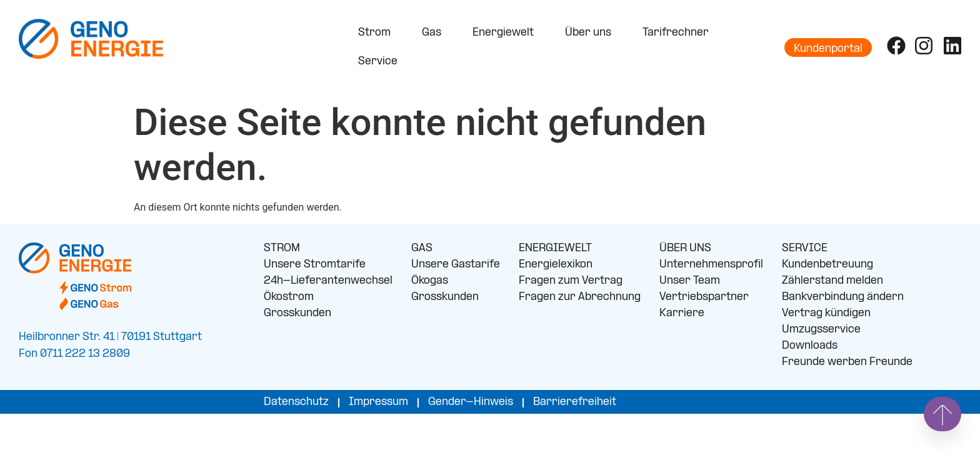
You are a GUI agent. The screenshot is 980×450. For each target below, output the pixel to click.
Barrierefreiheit (575, 402)
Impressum (378, 402)
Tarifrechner (676, 33)
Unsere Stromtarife (315, 265)
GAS (422, 248)
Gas (435, 33)
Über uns (591, 33)
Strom (377, 33)
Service (381, 62)
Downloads (810, 346)
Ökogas (430, 281)
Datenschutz (296, 402)
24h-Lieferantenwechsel (328, 281)
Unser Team (690, 281)
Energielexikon (556, 265)
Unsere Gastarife (456, 265)
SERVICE (805, 248)
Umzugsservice (821, 330)
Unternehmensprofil (711, 265)
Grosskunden (297, 313)
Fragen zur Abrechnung (580, 297)
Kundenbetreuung (827, 265)
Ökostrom (289, 297)
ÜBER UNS (685, 248)
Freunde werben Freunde (847, 362)
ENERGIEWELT (555, 248)
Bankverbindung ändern (843, 297)
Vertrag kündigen (826, 313)
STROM (282, 248)
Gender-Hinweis (471, 402)
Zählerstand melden (832, 281)
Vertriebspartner (704, 297)
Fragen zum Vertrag (571, 281)
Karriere (682, 313)
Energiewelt (506, 33)
